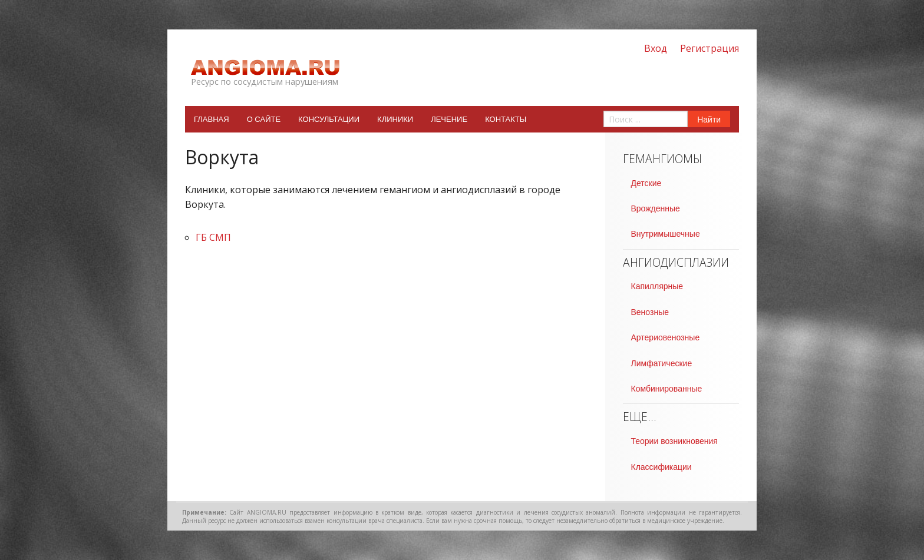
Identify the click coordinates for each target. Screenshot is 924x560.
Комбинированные (667, 389)
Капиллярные (657, 286)
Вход (656, 48)
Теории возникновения (674, 441)
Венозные (650, 312)
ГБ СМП (213, 237)
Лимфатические (662, 363)
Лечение (449, 119)
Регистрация (709, 48)
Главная (212, 119)
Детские (646, 183)
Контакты (506, 119)
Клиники (395, 119)
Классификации (661, 467)
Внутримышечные (666, 234)
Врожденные (656, 208)
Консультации (329, 119)
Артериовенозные (666, 337)
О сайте (264, 119)
